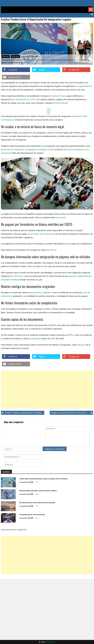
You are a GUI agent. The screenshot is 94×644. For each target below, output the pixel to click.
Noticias (6, 57)
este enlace (61, 217)
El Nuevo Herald (60, 103)
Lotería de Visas (58, 96)
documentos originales (41, 292)
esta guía (81, 345)
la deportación (83, 86)
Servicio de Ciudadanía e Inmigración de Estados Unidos (29, 149)
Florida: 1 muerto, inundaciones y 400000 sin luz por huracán (25, 413)
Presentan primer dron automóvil (32, 514)
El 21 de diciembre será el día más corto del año (37, 502)
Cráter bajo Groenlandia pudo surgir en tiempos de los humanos (44, 479)
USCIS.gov (18, 276)
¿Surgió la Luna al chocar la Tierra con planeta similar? (72, 413)
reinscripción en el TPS (25, 99)
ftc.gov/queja (34, 338)
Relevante (15, 57)
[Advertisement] (47, 390)
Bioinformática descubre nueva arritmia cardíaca (38, 491)
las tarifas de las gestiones (43, 234)
